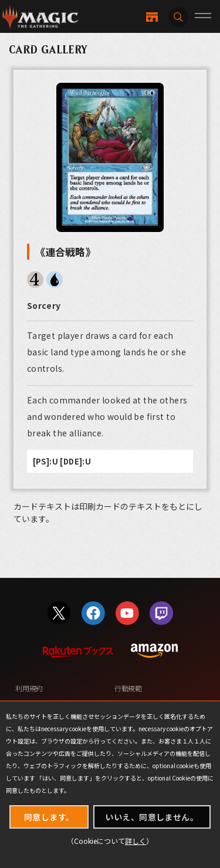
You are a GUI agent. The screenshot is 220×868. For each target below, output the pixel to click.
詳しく (136, 841)
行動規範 (128, 688)
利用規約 (29, 688)
